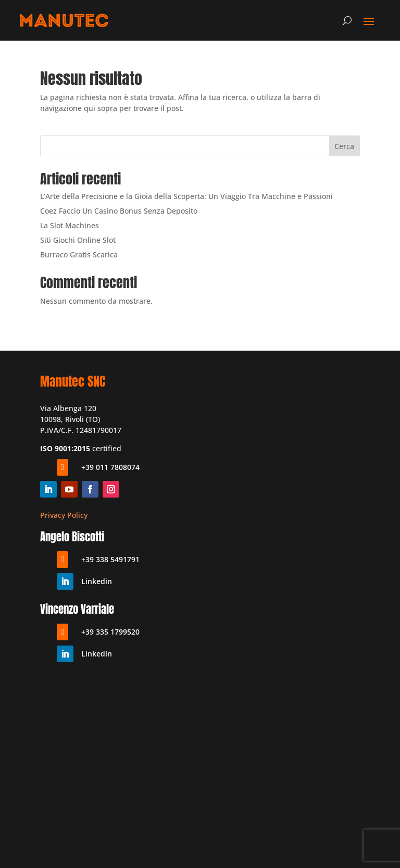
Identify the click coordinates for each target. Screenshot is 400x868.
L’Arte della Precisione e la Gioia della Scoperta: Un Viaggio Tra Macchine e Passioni (186, 196)
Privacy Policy (64, 515)
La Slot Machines (70, 225)
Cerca (344, 146)
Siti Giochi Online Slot (78, 240)
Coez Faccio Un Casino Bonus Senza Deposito (119, 211)
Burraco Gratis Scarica (79, 255)
